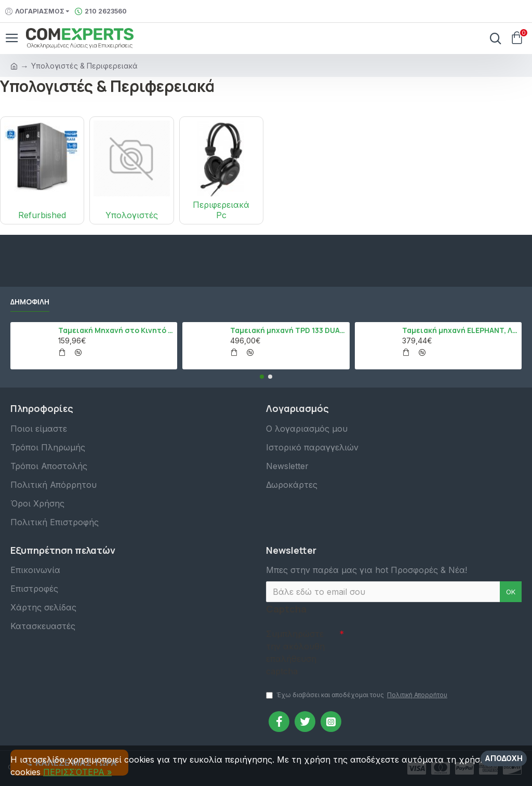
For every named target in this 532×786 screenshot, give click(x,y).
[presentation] (417, 643)
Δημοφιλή (30, 302)
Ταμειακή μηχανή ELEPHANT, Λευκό (460, 330)
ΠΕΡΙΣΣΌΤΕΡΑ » (77, 772)
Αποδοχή (504, 758)
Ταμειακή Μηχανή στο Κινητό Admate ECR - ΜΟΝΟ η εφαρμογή (116, 330)
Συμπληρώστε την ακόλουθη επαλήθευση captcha (295, 652)
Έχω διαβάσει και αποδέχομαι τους (357, 695)
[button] (262, 377)
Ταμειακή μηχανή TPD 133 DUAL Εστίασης (288, 330)
